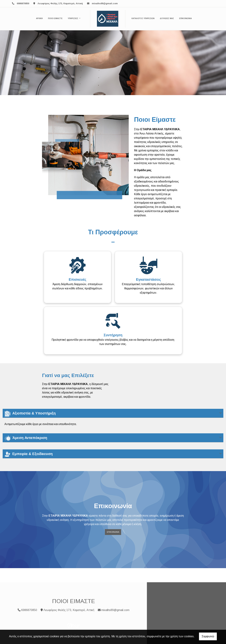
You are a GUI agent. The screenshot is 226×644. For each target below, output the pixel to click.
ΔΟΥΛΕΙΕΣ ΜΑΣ (167, 18)
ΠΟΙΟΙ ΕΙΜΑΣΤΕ (55, 18)
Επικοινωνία (113, 532)
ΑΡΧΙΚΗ (39, 18)
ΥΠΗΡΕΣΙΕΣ (73, 18)
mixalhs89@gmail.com (105, 3)
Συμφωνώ (208, 636)
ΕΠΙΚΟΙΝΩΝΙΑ (185, 18)
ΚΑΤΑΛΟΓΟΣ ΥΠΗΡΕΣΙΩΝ (143, 18)
